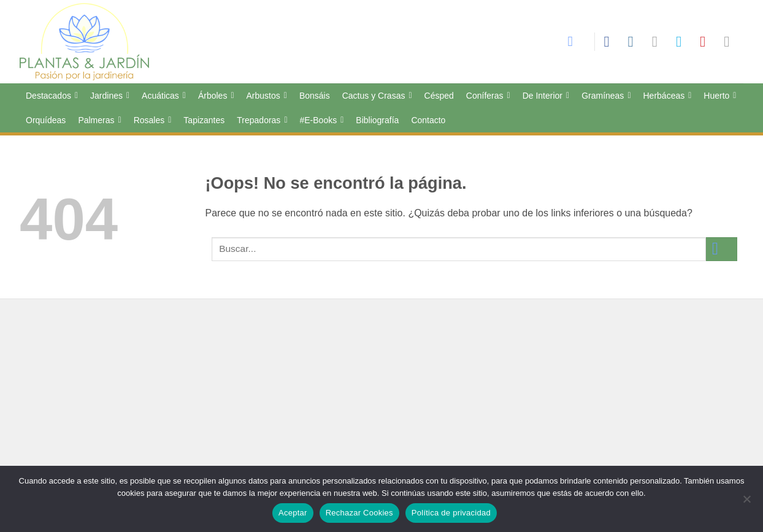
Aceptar (293, 513)
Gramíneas (606, 96)
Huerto (720, 96)
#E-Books (322, 120)
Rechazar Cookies (359, 513)
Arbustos (267, 96)
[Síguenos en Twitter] (683, 41)
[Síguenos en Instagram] (635, 41)
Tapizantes (204, 120)
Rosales (153, 120)
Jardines (110, 96)
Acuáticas (164, 96)
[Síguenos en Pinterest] (707, 41)
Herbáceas (668, 96)
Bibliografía (377, 120)
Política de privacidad (451, 513)
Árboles (216, 96)
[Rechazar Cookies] (746, 503)
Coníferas (488, 96)
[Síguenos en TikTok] (659, 41)
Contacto (428, 120)
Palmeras (99, 120)
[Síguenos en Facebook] (611, 41)
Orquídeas (46, 120)
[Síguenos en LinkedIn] (731, 41)
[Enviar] (722, 249)
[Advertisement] (381, 404)
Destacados (52, 96)
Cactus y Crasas (377, 96)
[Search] (576, 42)
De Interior (546, 96)
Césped (439, 96)
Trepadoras (262, 120)
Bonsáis (315, 96)
